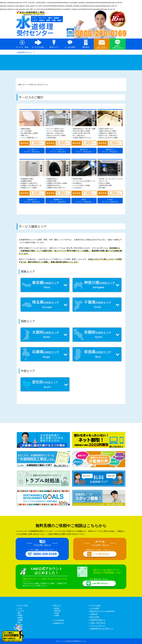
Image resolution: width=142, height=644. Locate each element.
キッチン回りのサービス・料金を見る (58, 151)
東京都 (57, 608)
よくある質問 (70, 47)
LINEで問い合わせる (100, 583)
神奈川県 (57, 611)
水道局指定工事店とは (98, 620)
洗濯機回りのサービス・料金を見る (58, 201)
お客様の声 (94, 614)
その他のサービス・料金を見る (110, 201)
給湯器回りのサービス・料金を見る (32, 201)
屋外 (19, 622)
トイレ (20, 608)
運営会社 (86, 47)
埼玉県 (57, 613)
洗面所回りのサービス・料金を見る (110, 151)
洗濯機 (20, 620)
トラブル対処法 (59, 620)
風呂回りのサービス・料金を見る (84, 151)
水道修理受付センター (25, 52)
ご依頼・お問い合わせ (98, 623)
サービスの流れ (38, 47)
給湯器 (20, 618)
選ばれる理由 (95, 617)
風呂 (19, 613)
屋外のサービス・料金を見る (84, 201)
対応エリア (54, 47)
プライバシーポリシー (98, 626)
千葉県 (57, 615)
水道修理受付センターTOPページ (102, 629)
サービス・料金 (22, 47)
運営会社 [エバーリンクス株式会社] (102, 611)
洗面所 (20, 615)
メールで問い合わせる (101, 554)
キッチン (21, 611)
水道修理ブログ (59, 623)
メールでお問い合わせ (102, 47)
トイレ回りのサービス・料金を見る (32, 151)
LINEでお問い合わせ (118, 47)
